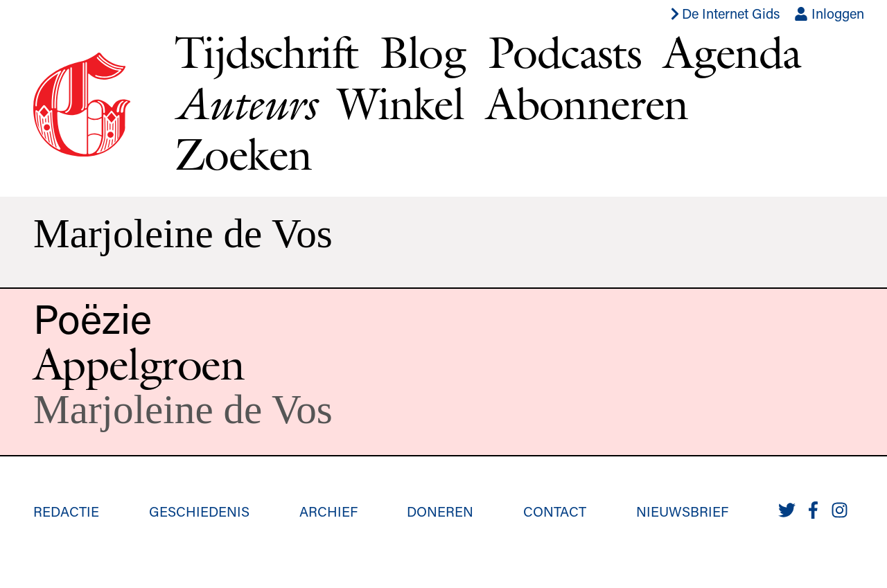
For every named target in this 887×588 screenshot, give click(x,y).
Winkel (401, 103)
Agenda (732, 52)
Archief (328, 511)
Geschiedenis (199, 511)
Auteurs (245, 104)
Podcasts (564, 52)
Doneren (440, 511)
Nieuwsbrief (682, 511)
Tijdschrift (266, 52)
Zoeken (243, 154)
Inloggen (829, 13)
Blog (423, 52)
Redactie (66, 511)
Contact (555, 511)
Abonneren (587, 103)
